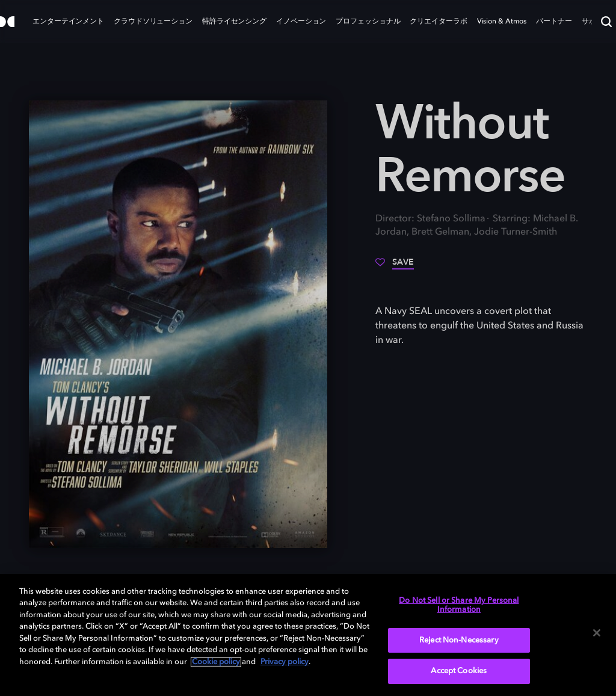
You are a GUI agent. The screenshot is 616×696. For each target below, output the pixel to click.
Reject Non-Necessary (459, 640)
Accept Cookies (459, 671)
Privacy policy (285, 662)
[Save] (395, 266)
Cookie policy (216, 662)
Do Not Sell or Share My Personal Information (459, 605)
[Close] (597, 633)
